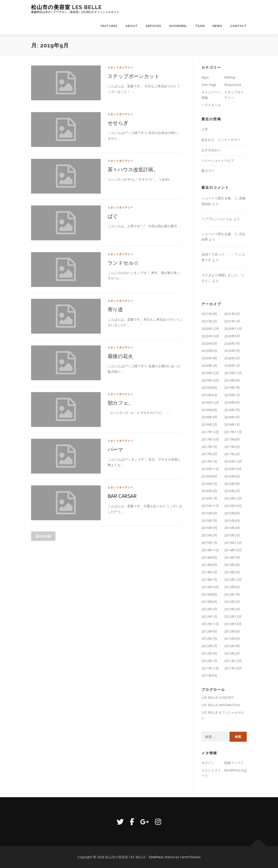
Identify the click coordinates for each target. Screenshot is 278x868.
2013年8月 (209, 594)
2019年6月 (209, 395)
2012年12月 (233, 616)
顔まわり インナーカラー (221, 140)
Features (109, 26)
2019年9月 (232, 380)
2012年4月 (232, 646)
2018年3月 (232, 417)
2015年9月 (209, 513)
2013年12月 (233, 580)
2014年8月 (209, 558)
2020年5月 (232, 351)
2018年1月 (232, 424)
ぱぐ (113, 216)
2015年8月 (232, 513)
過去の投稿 (43, 536)
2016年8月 (209, 476)
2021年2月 (209, 321)
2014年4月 (232, 565)
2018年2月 (209, 424)
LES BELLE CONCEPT (218, 697)
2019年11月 (233, 373)
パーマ (115, 449)
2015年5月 (209, 528)
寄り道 (115, 309)
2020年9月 (232, 336)
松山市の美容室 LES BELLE (66, 7)
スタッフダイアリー (120, 67)
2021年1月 (232, 321)
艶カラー (208, 171)
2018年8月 (209, 410)
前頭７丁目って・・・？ (219, 254)
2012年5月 (209, 646)
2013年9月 (232, 587)
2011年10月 (233, 668)
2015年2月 (232, 535)
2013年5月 (232, 602)
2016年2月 (232, 491)
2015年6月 (232, 521)
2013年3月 (209, 609)
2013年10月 (210, 587)
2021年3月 (232, 314)
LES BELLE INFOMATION (221, 705)
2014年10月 (233, 550)
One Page (209, 85)
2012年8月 (232, 631)
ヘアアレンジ (211, 219)
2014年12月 (233, 543)
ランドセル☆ (123, 263)
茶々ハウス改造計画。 (133, 169)
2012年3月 (209, 653)
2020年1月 (232, 366)
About (132, 26)
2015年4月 (232, 528)
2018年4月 (209, 417)
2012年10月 (233, 624)
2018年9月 (232, 402)
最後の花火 (120, 356)
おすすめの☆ (211, 150)
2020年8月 (209, 343)
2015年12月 (233, 498)
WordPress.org (235, 770)
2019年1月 (232, 395)
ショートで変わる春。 (218, 198)
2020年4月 (209, 358)
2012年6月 (232, 639)
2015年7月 (209, 521)
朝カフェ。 (120, 403)
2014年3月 (209, 572)
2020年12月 (210, 329)
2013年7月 (232, 594)
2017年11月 (233, 432)
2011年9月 (209, 675)
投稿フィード (234, 763)
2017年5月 (232, 447)
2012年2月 (232, 653)
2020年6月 (209, 351)
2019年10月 (210, 380)
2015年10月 (233, 506)
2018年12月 (210, 402)
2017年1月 (209, 461)
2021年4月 (209, 314)
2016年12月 (233, 461)
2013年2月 (232, 609)
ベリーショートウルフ (218, 161)
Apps (205, 77)
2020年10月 (210, 336)
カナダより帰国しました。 (221, 275)
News (217, 26)
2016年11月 (210, 469)
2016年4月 (232, 484)
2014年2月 (232, 572)
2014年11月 (210, 550)
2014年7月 (232, 558)
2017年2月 (232, 454)
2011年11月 (210, 668)
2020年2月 (209, 366)
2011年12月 (233, 661)
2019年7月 (232, 388)
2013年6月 (209, 602)
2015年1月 (209, 543)
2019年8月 (209, 388)
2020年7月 (232, 343)
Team (200, 26)
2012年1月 (209, 661)
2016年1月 (209, 498)
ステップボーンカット (134, 76)
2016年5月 (209, 484)
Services (154, 26)
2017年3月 (209, 454)
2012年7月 (209, 639)
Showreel (178, 26)
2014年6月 (209, 565)
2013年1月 (209, 616)
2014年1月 (209, 580)
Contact (239, 26)
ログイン (208, 763)
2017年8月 (232, 439)
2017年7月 (209, 447)
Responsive (233, 85)
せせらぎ (118, 123)
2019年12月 (210, 373)
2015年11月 (210, 506)
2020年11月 (233, 329)
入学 (205, 129)
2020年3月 (232, 358)
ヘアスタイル (211, 105)
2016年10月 (233, 469)
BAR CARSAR (122, 496)
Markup (230, 77)
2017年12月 (210, 432)
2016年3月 (209, 491)
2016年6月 (232, 476)
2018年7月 (232, 410)
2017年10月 (210, 439)
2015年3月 (209, 535)
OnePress (156, 857)
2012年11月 (210, 624)
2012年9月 (209, 631)
